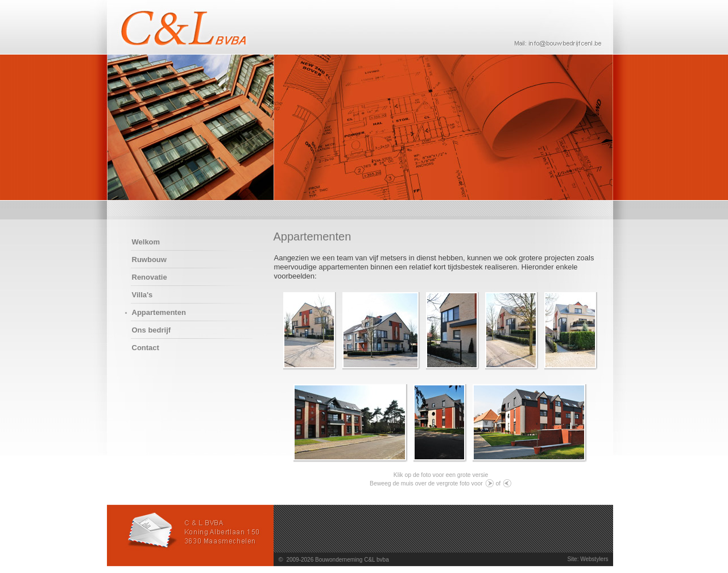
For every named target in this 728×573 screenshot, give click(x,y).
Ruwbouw (149, 259)
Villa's (142, 295)
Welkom (146, 242)
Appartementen (159, 312)
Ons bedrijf (152, 330)
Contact (146, 348)
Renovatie (150, 277)
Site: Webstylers (588, 559)
